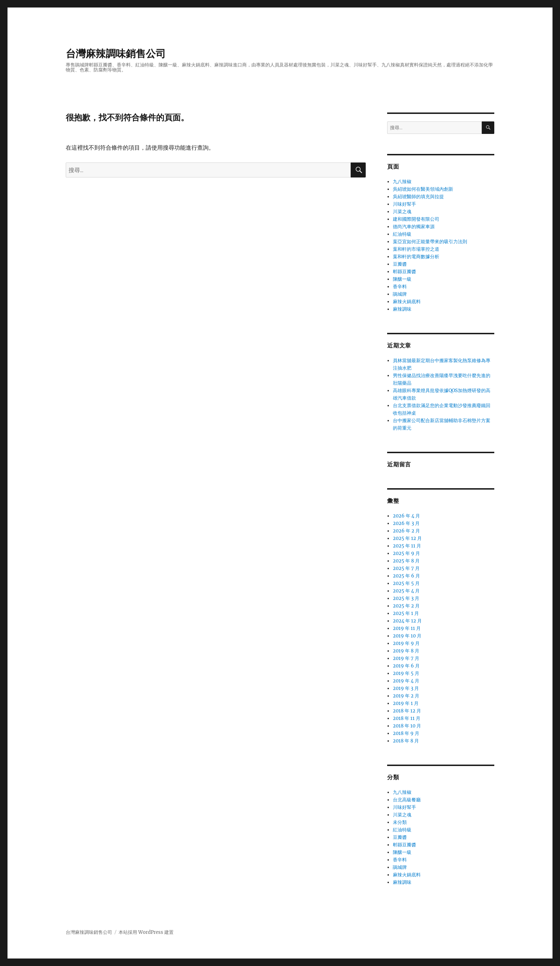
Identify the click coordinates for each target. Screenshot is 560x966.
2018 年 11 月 (407, 718)
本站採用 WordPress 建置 (146, 932)
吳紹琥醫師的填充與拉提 (418, 197)
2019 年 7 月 (406, 658)
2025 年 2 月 (406, 606)
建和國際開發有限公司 (416, 219)
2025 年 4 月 (406, 591)
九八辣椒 (402, 182)
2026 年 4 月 (406, 516)
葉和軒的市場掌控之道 (416, 249)
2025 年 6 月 (406, 576)
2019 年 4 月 (406, 681)
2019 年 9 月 (406, 643)
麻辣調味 (402, 309)
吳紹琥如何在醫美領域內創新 (423, 189)
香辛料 (400, 287)
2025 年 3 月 (406, 598)
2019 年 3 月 (406, 688)
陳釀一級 (402, 279)
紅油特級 (402, 234)
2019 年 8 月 (406, 651)
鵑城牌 (400, 294)
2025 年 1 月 (406, 613)
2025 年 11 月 (407, 546)
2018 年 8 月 (406, 741)
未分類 (400, 822)
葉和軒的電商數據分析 (416, 257)
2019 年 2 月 (406, 696)
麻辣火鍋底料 (407, 302)
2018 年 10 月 (407, 726)
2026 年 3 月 (406, 523)
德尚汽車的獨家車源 (414, 227)
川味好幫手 (404, 204)
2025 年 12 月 (407, 538)
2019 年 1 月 (406, 703)
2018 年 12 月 (407, 711)
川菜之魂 (402, 212)
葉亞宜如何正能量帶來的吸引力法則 (430, 242)
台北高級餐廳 (407, 800)
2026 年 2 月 (406, 531)
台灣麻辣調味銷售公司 (116, 54)
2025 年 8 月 (406, 561)
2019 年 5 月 (406, 673)
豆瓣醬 (400, 264)
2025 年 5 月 (406, 583)
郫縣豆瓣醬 (404, 272)
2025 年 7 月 (406, 568)
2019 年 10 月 (407, 636)
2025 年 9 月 (406, 553)
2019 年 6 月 (406, 666)
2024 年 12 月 (407, 621)
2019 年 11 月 (407, 628)
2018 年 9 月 (406, 733)
